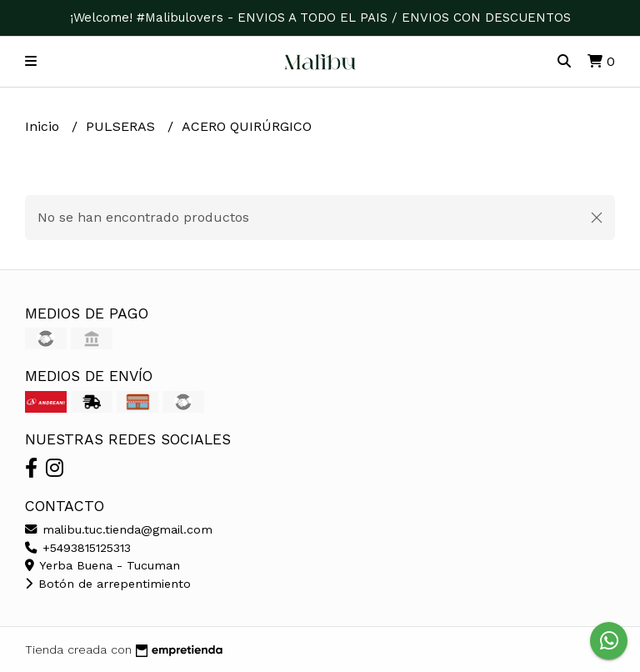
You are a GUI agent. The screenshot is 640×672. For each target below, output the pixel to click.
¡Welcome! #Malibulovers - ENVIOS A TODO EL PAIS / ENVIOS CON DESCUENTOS (320, 18)
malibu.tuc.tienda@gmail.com (119, 529)
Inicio (44, 126)
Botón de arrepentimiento (108, 584)
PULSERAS (122, 126)
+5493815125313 (78, 548)
